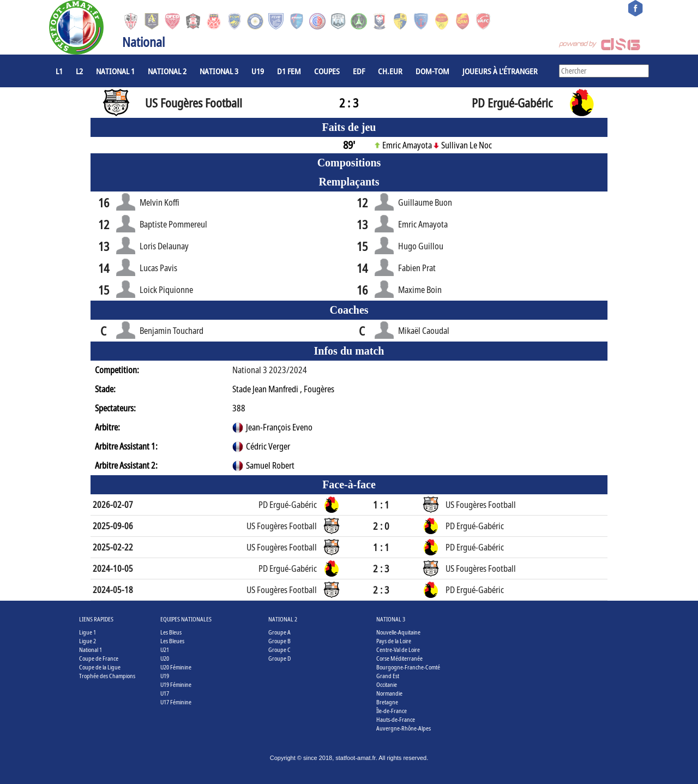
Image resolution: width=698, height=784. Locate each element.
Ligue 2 (88, 641)
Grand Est (388, 676)
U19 (258, 71)
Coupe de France (99, 658)
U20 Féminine (176, 667)
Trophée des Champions (107, 676)
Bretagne (387, 702)
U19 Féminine (176, 684)
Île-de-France (392, 711)
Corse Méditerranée (399, 658)
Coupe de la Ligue (100, 667)
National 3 (219, 71)
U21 (165, 650)
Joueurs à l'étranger (500, 71)
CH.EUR (390, 71)
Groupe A (279, 632)
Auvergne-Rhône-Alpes (404, 728)
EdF (359, 71)
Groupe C (279, 650)
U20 (165, 658)
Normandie (389, 693)
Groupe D (279, 658)
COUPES (327, 71)
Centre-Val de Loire (398, 650)
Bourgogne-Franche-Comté (408, 667)
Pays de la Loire (394, 641)
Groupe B (279, 641)
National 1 (115, 71)
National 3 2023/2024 (270, 370)
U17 (165, 693)
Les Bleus (171, 632)
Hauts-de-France (396, 719)
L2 (79, 71)
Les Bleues (172, 641)
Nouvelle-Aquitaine (398, 632)
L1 (59, 71)
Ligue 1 (88, 632)
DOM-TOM (432, 71)
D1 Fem (289, 71)
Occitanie (387, 684)
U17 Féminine (176, 702)
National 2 (167, 71)
